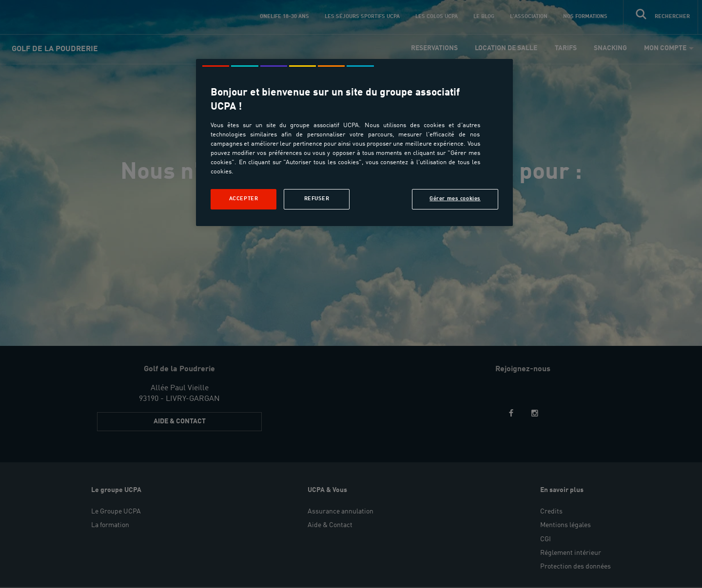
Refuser (317, 199)
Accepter (244, 199)
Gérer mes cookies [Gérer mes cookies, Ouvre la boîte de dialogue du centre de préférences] (455, 199)
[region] (354, 142)
